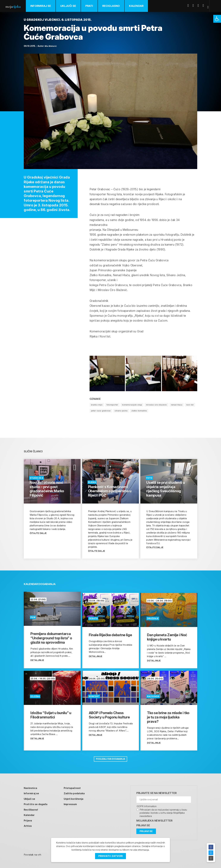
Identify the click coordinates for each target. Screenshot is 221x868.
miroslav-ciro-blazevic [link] (160, 405)
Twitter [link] (195, 5)
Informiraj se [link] (45, 6)
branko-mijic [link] (97, 405)
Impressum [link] (74, 804)
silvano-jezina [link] (135, 411)
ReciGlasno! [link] (32, 809)
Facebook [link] (190, 5)
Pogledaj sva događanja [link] (110, 758)
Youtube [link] (200, 5)
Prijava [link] (29, 821)
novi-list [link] (95, 411)
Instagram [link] (205, 5)
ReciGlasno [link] (115, 6)
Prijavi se (143, 825)
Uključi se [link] (72, 6)
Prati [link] (93, 6)
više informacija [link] (141, 850)
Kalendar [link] (140, 6)
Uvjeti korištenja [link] (78, 798)
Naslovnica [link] (31, 787)
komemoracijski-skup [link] (135, 405)
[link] (217, 19)
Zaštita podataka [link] (78, 793)
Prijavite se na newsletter (156, 792)
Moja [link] (15, 6)
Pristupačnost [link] (76, 787)
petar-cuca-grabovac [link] (114, 411)
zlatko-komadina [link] (155, 411)
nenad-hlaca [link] (182, 405)
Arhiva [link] (28, 826)
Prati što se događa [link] (37, 804)
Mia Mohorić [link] (51, 46)
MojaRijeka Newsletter (154, 820)
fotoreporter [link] (114, 405)
